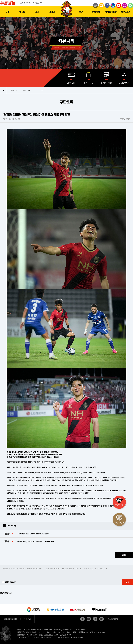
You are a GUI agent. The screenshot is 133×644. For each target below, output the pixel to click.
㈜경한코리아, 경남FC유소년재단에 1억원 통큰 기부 (35, 541)
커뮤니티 (96, 12)
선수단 (22, 12)
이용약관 (27, 619)
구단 (8, 12)
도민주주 (39, 3)
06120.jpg (12, 526)
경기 (37, 12)
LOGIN (23, 3)
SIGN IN (31, 3)
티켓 (81, 12)
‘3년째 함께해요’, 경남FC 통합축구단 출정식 (33, 534)
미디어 (52, 12)
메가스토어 (126, 12)
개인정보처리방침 (10, 619)
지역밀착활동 (111, 12)
